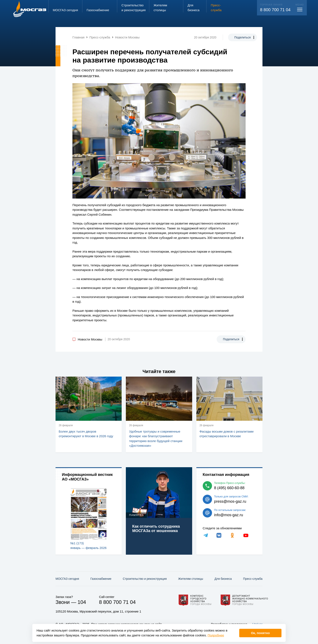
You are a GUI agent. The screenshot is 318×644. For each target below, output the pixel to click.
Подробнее (216, 635)
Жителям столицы (190, 579)
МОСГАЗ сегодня (67, 579)
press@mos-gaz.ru (230, 501)
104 (82, 602)
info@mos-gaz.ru (229, 515)
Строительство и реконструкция (145, 579)
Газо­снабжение (101, 579)
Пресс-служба (253, 579)
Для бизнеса (223, 579)
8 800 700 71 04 (275, 10)
